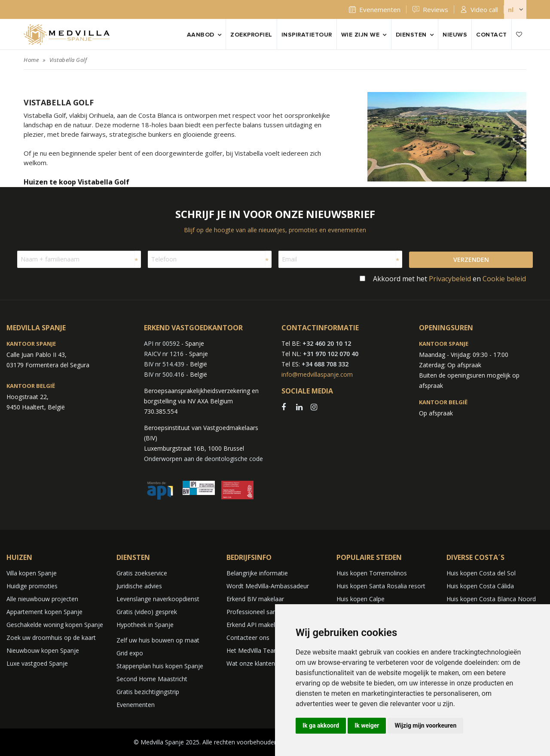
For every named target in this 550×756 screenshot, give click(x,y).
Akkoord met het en (449, 279)
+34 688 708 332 (325, 364)
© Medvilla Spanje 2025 (167, 742)
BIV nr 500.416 (164, 374)
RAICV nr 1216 (164, 354)
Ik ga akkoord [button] (321, 725)
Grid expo (130, 653)
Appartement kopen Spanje (44, 612)
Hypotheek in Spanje (145, 625)
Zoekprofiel (251, 35)
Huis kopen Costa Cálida (480, 586)
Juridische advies (139, 586)
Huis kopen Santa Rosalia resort (381, 586)
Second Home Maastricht (152, 679)
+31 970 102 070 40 (331, 354)
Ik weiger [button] (367, 725)
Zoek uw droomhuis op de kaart (51, 638)
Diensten (411, 35)
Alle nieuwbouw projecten (42, 599)
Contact (492, 35)
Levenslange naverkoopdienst (158, 599)
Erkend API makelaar (255, 625)
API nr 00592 (162, 343)
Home (31, 60)
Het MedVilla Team (253, 650)
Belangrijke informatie (257, 573)
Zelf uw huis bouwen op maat (158, 640)
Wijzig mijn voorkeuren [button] (425, 725)
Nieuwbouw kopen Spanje (43, 650)
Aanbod (201, 35)
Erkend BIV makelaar (255, 599)
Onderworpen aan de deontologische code (203, 459)
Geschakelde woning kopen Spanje (55, 625)
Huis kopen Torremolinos (372, 573)
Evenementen (380, 9)
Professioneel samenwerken (266, 612)
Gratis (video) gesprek (147, 612)
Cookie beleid (504, 279)
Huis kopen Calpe (361, 599)
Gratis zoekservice (142, 573)
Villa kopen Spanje (32, 573)
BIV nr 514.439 (164, 364)
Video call (484, 9)
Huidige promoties (32, 586)
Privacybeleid (450, 279)
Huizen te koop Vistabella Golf (76, 182)
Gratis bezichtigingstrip (148, 692)
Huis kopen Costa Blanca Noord (491, 599)
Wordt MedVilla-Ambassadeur (268, 586)
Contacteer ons (248, 638)
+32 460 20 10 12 (327, 343)
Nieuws (455, 35)
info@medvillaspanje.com (317, 374)
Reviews (435, 9)
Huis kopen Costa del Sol (481, 573)
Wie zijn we (361, 35)
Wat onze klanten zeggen (262, 663)
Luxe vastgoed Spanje (37, 663)
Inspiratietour (307, 35)
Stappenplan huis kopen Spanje (160, 666)
